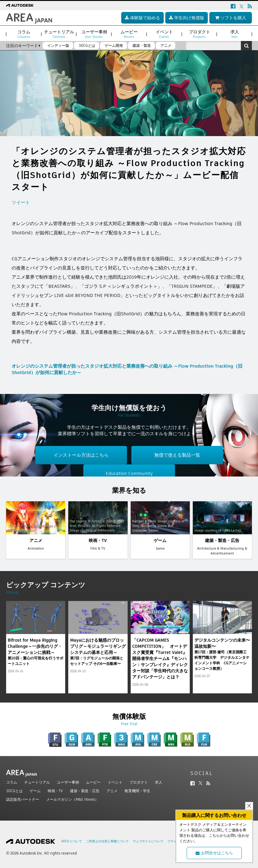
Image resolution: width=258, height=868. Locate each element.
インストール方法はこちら (81, 455)
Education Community (129, 473)
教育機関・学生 (137, 791)
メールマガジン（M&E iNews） (72, 799)
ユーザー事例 (68, 782)
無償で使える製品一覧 (177, 455)
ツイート (21, 202)
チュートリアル (37, 782)
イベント (115, 782)
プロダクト (139, 782)
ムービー (93, 782)
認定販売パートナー (23, 799)
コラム (12, 782)
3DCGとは (14, 791)
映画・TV (55, 791)
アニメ (112, 791)
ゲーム (35, 791)
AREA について (72, 841)
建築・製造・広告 (85, 791)
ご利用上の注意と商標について (107, 841)
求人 (159, 782)
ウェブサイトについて (148, 841)
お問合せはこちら (214, 853)
